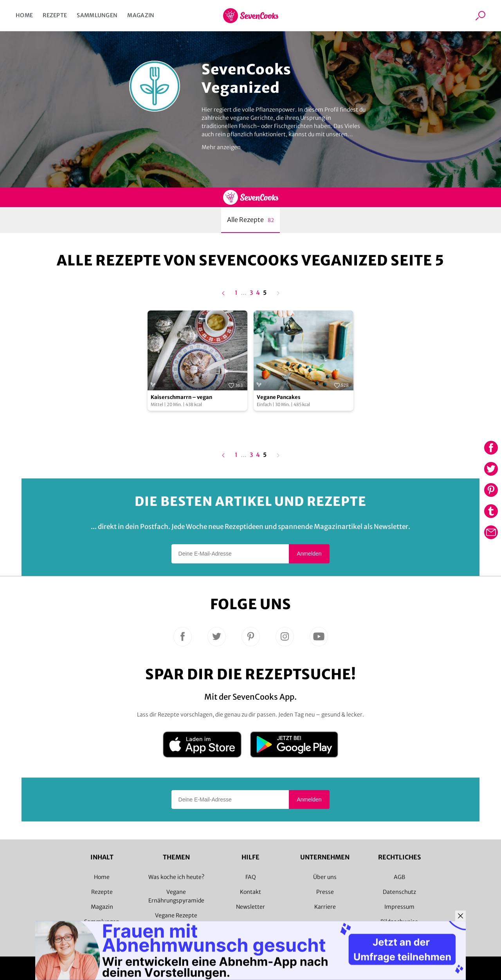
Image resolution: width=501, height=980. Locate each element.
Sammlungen (97, 15)
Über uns (325, 877)
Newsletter (250, 907)
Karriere (325, 907)
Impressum (399, 907)
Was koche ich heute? (176, 877)
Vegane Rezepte (176, 915)
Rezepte (55, 15)
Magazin (141, 15)
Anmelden (309, 554)
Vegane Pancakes (279, 397)
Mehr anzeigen (221, 147)
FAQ (251, 877)
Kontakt (250, 892)
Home (24, 15)
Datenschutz (399, 892)
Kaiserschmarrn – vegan (181, 397)
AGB (399, 877)
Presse (325, 892)
